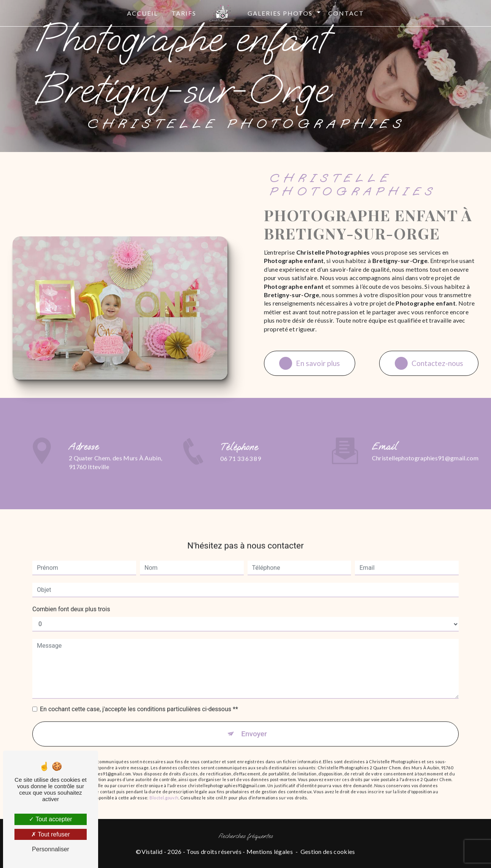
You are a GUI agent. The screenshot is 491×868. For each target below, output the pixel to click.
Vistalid (152, 851)
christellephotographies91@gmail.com (425, 450)
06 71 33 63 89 (241, 467)
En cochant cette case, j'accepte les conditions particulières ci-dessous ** (139, 701)
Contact (346, 13)
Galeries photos (280, 13)
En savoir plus (310, 363)
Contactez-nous (429, 363)
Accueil (142, 13)
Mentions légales (270, 851)
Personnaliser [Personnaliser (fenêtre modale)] (51, 849)
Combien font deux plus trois (71, 601)
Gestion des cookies (328, 851)
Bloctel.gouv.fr (164, 789)
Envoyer (254, 726)
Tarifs (184, 13)
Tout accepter (50, 819)
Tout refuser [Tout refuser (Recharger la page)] (51, 834)
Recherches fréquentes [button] (246, 836)
